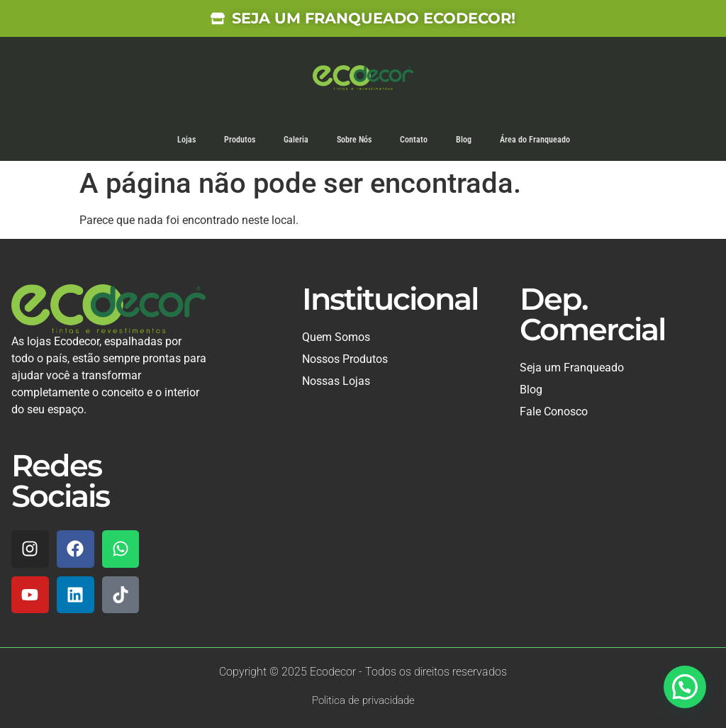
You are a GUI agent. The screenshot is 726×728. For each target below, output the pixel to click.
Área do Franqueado (535, 140)
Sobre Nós (354, 140)
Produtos (240, 140)
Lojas (186, 140)
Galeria (296, 140)
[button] (685, 687)
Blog (464, 140)
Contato (414, 140)
